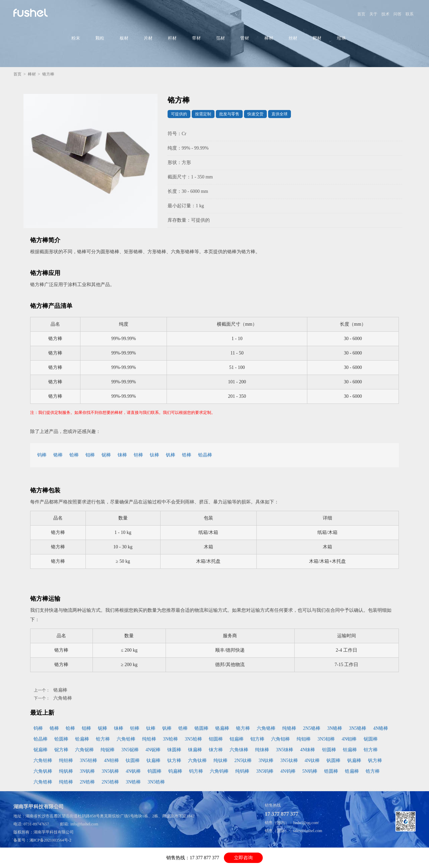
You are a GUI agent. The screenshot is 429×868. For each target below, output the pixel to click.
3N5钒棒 (110, 771)
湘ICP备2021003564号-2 (50, 840)
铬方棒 (243, 728)
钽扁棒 (350, 750)
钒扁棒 (354, 761)
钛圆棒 (133, 761)
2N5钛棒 (243, 761)
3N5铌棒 (130, 750)
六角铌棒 (84, 750)
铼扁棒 (195, 750)
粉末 (76, 38)
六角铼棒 (239, 750)
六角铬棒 (63, 698)
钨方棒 (196, 771)
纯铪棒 (149, 739)
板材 (124, 38)
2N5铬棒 (312, 728)
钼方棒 (257, 739)
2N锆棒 (87, 782)
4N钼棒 (349, 739)
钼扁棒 (237, 739)
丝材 (293, 38)
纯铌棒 (108, 750)
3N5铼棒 (285, 750)
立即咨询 (243, 858)
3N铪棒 (170, 739)
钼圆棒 (216, 739)
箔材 (221, 38)
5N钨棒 (310, 771)
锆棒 (187, 455)
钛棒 (155, 455)
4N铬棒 (381, 728)
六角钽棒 (43, 761)
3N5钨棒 (265, 771)
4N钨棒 (288, 771)
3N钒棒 (87, 771)
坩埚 (341, 38)
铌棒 (106, 455)
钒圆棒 (333, 761)
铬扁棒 (60, 690)
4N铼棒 (308, 750)
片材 (148, 38)
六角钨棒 (219, 771)
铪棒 (74, 455)
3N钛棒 (266, 761)
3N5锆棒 (156, 782)
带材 (196, 38)
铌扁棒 (41, 750)
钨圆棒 (155, 771)
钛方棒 (174, 761)
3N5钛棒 (289, 761)
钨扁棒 (175, 771)
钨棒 (42, 455)
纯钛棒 (221, 761)
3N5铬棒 (358, 728)
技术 (385, 14)
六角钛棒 (197, 761)
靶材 (317, 38)
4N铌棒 (153, 750)
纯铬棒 (289, 728)
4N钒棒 (133, 771)
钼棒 (90, 455)
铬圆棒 (201, 728)
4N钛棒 (312, 761)
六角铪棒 (126, 739)
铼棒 (122, 455)
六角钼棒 (281, 739)
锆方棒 (373, 771)
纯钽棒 (66, 761)
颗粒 (100, 38)
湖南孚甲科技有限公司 (54, 832)
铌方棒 (61, 750)
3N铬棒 (335, 728)
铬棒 (58, 455)
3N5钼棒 (326, 739)
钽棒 (138, 455)
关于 (373, 14)
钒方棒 (375, 761)
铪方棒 (103, 739)
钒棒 (171, 455)
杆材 (172, 38)
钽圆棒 (329, 750)
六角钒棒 (43, 771)
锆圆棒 (331, 771)
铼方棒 (216, 750)
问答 (397, 14)
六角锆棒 (43, 782)
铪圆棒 (61, 739)
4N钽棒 (111, 761)
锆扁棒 (352, 771)
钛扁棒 (154, 761)
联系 (410, 14)
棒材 (269, 38)
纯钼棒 (304, 739)
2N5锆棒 (110, 782)
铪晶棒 (205, 455)
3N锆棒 (133, 782)
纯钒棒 (66, 771)
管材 (245, 38)
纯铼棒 (262, 750)
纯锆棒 (66, 782)
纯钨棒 (242, 771)
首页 (361, 14)
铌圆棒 (371, 739)
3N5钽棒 (88, 761)
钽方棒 (371, 750)
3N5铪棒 (193, 739)
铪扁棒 (82, 739)
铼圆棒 (174, 750)
